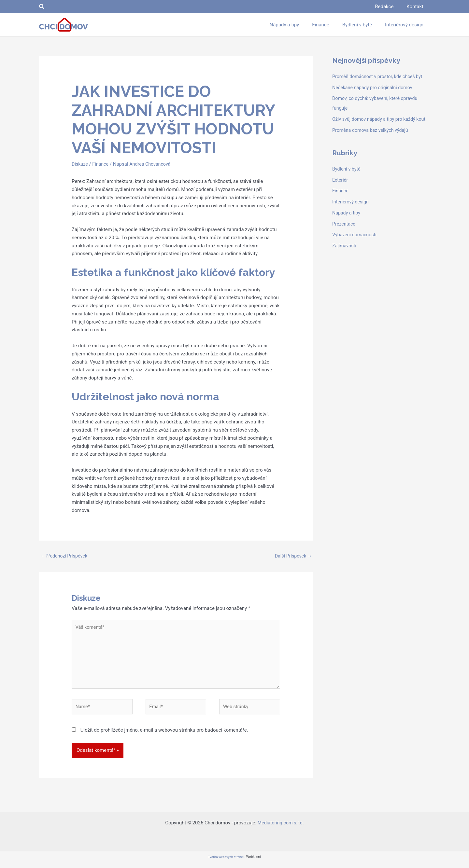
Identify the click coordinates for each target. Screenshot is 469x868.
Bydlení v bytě (347, 179)
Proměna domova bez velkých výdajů (372, 140)
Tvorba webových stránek (226, 862)
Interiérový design (351, 212)
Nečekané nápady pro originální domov (374, 88)
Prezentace (344, 234)
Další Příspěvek (292, 556)
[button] (42, 7)
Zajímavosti (345, 255)
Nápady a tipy (347, 223)
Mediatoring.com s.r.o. (281, 828)
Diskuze (80, 164)
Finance (102, 164)
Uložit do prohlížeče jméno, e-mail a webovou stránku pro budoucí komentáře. (164, 735)
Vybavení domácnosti (355, 244)
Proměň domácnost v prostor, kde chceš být (380, 76)
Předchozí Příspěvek (65, 556)
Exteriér (341, 190)
